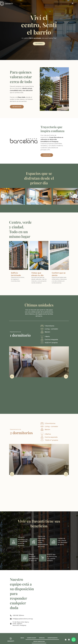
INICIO (22, 638)
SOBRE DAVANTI (32, 638)
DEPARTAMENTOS (53, 638)
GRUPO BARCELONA (39, 641)
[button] (73, 3)
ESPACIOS (42, 638)
